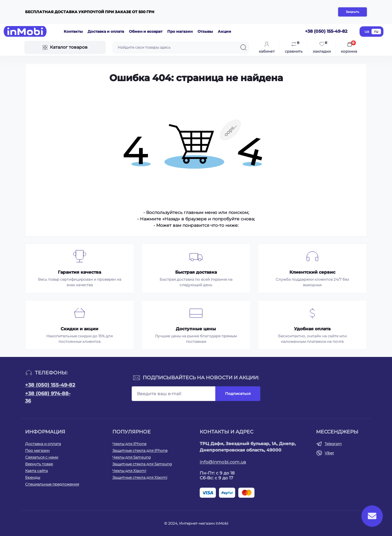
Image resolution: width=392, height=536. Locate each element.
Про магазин (180, 31)
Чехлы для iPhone (129, 444)
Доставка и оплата (106, 31)
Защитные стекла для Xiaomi (140, 477)
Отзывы (205, 31)
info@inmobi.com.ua (223, 462)
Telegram (333, 444)
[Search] (243, 47)
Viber (329, 453)
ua (367, 31)
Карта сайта (36, 471)
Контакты (73, 31)
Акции (224, 31)
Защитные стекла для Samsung (142, 464)
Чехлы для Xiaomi (129, 471)
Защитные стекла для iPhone (140, 450)
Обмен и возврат (146, 31)
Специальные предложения (52, 484)
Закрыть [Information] (352, 12)
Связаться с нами (42, 457)
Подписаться (238, 394)
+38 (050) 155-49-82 (50, 385)
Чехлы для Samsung (132, 457)
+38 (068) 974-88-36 (48, 397)
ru (376, 31)
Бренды (33, 477)
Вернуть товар (39, 464)
